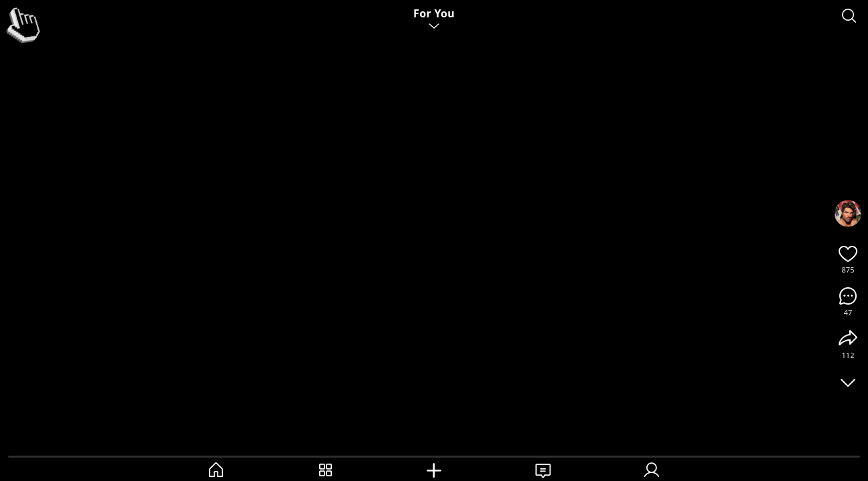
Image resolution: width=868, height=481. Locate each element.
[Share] (848, 339)
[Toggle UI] (848, 382)
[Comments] (848, 296)
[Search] (849, 16)
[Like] (848, 253)
